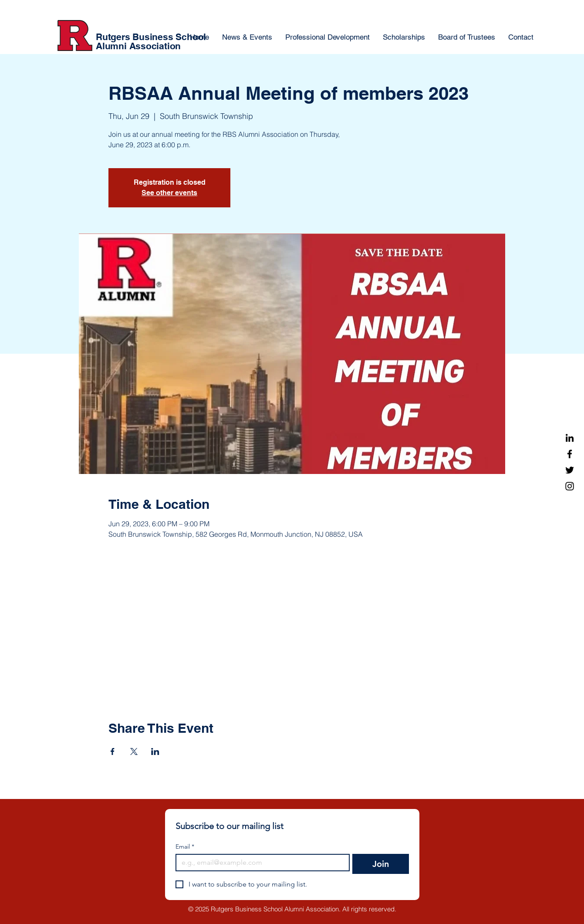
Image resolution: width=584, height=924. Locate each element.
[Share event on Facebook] (113, 751)
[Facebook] (570, 454)
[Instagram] (570, 486)
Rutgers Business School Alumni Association (151, 41)
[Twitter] (570, 470)
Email (185, 847)
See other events (169, 193)
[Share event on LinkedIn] (155, 751)
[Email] (260, 863)
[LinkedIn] (570, 438)
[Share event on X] (134, 751)
